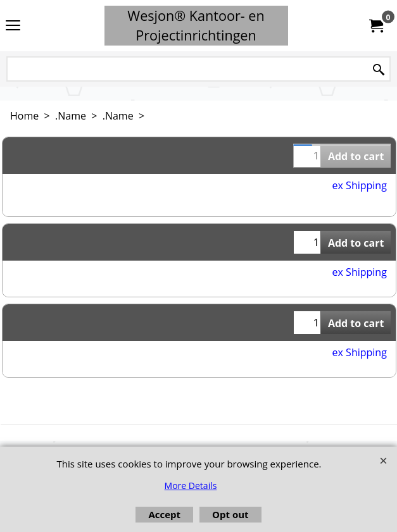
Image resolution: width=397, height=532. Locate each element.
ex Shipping (360, 185)
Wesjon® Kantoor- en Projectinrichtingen (196, 25)
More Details (191, 486)
